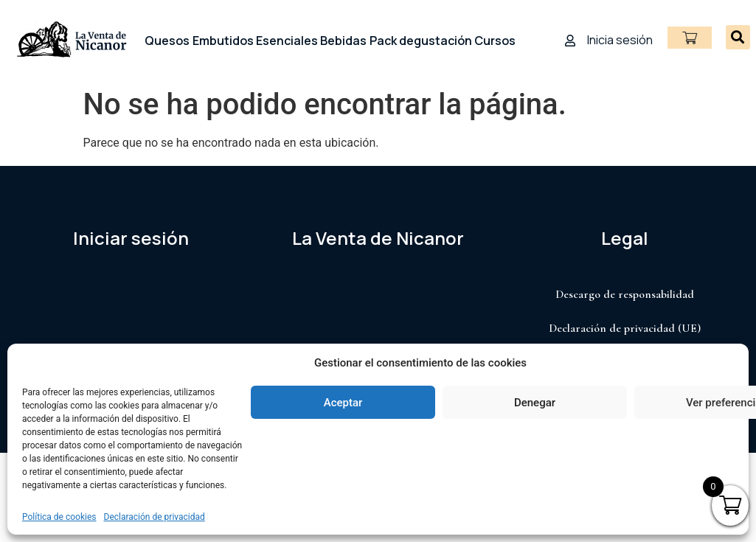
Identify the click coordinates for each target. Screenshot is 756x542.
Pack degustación (421, 41)
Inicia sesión (620, 40)
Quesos (167, 41)
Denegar (535, 403)
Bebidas (343, 41)
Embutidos (223, 41)
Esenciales (287, 41)
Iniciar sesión (131, 238)
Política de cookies (59, 517)
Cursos (495, 41)
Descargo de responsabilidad (625, 294)
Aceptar (343, 403)
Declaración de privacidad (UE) (625, 328)
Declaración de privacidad (155, 517)
